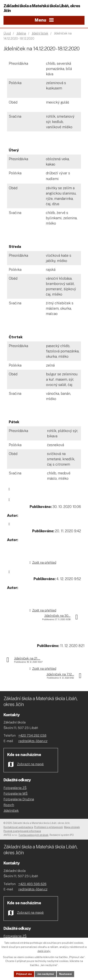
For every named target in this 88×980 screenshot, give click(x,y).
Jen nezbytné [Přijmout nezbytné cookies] (45, 974)
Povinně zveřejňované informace (22, 831)
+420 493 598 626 (32, 884)
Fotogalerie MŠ (16, 793)
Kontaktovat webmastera (18, 827)
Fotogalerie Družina (19, 799)
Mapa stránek (72, 827)
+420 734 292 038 (32, 735)
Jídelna (21, 33)
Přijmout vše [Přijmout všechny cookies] (23, 974)
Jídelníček (11, 811)
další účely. (44, 950)
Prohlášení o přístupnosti (48, 827)
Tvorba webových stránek (33, 835)
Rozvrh (9, 805)
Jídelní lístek (40, 33)
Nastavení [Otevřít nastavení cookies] (66, 974)
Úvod (7, 33)
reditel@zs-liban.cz (33, 741)
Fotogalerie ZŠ (15, 788)
